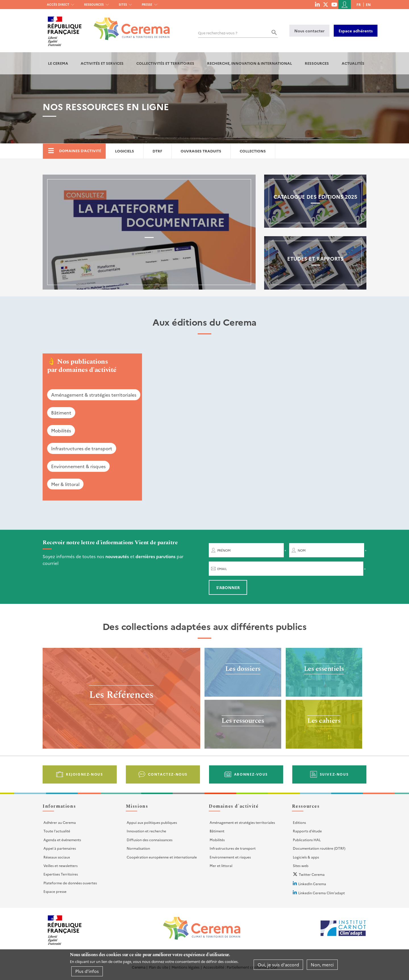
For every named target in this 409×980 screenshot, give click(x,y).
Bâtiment (61, 412)
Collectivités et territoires (165, 63)
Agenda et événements (62, 840)
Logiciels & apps (306, 857)
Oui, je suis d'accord (278, 965)
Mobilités (61, 430)
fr (359, 4)
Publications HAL (307, 840)
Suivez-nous (334, 774)
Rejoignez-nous (84, 774)
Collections (253, 151)
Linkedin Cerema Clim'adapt (322, 893)
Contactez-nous (168, 774)
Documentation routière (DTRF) (319, 848)
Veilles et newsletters (60, 865)
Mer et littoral (221, 865)
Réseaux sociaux (57, 857)
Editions (299, 822)
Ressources (94, 4)
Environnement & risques (78, 466)
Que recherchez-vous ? (218, 33)
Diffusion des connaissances (150, 840)
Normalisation (138, 848)
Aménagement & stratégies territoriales (94, 395)
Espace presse (55, 891)
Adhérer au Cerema (60, 822)
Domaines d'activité (80, 151)
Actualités (353, 63)
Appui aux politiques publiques (152, 822)
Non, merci (322, 965)
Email (222, 569)
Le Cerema (58, 63)
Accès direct (58, 4)
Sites (123, 4)
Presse (147, 4)
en (368, 4)
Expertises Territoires (61, 874)
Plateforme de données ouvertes (70, 883)
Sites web (301, 865)
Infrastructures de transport (82, 448)
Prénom (224, 550)
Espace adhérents (356, 31)
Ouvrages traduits (201, 151)
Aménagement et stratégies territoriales (242, 822)
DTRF (157, 151)
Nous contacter (309, 31)
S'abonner (228, 587)
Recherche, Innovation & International (250, 63)
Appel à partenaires (60, 848)
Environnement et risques (230, 857)
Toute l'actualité (57, 831)
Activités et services (102, 63)
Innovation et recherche (146, 831)
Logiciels (125, 151)
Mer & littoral (65, 484)
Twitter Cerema (312, 874)
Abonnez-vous (251, 774)
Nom (302, 550)
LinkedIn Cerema (312, 884)
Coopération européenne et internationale (162, 857)
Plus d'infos (87, 971)
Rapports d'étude (307, 831)
